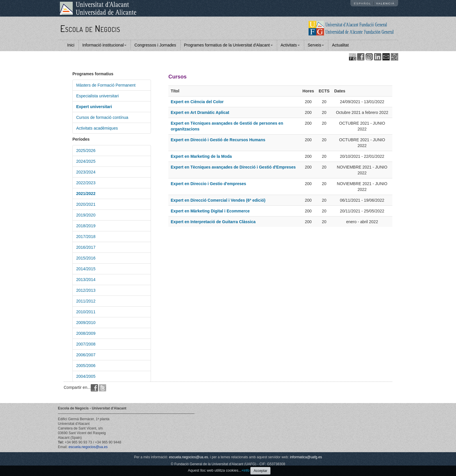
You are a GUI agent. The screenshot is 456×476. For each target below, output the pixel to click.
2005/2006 (86, 366)
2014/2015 (86, 269)
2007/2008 (86, 344)
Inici (71, 45)
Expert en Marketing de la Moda (201, 156)
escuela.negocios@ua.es (88, 447)
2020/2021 (86, 204)
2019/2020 (86, 215)
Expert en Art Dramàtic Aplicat (200, 112)
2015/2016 (86, 258)
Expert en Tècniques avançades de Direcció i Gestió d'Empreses (233, 167)
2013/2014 (86, 280)
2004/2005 (86, 376)
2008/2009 (86, 333)
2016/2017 (86, 247)
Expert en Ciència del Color (197, 102)
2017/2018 (86, 237)
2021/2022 (86, 194)
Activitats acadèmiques (97, 128)
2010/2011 (86, 312)
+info (245, 470)
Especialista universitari (97, 96)
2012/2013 (86, 290)
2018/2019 (86, 226)
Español (363, 3)
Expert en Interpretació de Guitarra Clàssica (213, 222)
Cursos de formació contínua (102, 117)
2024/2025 (86, 161)
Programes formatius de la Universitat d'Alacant (228, 45)
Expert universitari (94, 107)
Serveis (316, 45)
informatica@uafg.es (306, 457)
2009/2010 (86, 323)
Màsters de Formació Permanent (106, 85)
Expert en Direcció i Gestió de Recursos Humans (218, 140)
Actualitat (340, 45)
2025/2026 (86, 151)
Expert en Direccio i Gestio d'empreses (208, 184)
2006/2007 (86, 355)
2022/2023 (86, 183)
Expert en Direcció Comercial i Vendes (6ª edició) (218, 200)
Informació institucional (104, 45)
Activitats (290, 45)
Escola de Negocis (90, 28)
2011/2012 (86, 301)
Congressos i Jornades (155, 45)
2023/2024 (86, 172)
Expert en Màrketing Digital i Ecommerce (210, 211)
